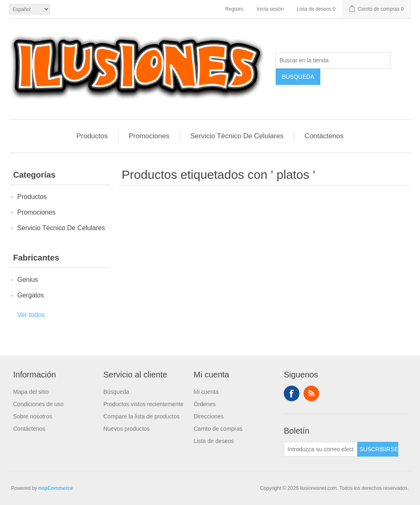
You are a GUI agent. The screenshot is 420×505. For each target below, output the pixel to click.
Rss (311, 393)
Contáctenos (324, 136)
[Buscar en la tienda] (333, 60)
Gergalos (31, 295)
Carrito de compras (218, 429)
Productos (92, 136)
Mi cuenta (206, 392)
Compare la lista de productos (142, 416)
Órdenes (205, 404)
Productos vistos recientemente (143, 404)
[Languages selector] (30, 9)
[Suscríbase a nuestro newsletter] (321, 449)
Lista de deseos (214, 441)
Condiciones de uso (38, 404)
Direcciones (209, 416)
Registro (234, 9)
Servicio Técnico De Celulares (237, 136)
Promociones (149, 136)
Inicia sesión (270, 9)
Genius (28, 280)
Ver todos (31, 315)
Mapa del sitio (31, 392)
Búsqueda (116, 392)
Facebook (292, 393)
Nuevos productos (127, 429)
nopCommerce (56, 488)
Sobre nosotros (33, 416)
